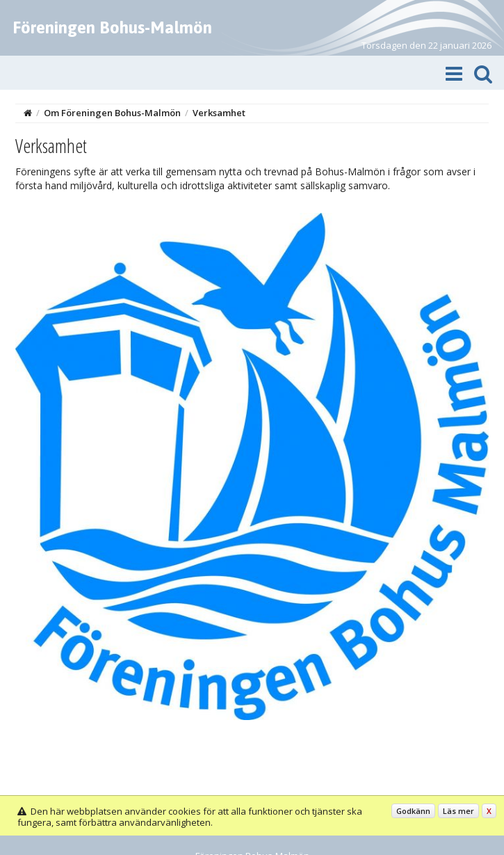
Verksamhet (219, 113)
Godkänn (413, 811)
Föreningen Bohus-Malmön (112, 27)
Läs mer (458, 811)
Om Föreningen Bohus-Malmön (112, 113)
